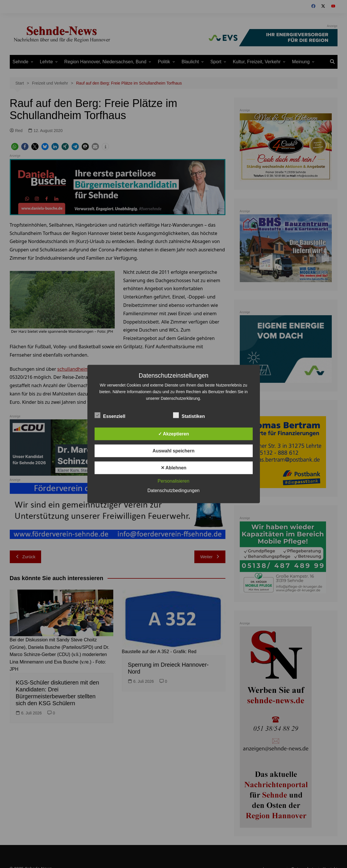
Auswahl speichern (174, 451)
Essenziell (110, 415)
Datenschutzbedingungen (173, 491)
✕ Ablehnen (174, 468)
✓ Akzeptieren (174, 434)
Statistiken (189, 415)
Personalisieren (173, 481)
